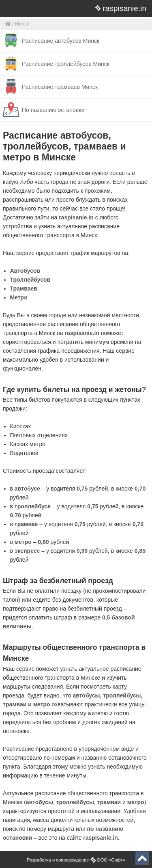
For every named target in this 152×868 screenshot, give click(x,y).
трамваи (109, 802)
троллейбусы (75, 802)
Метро (19, 297)
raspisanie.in (76, 217)
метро (136, 802)
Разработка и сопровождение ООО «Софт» (76, 860)
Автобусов (25, 271)
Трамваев (24, 289)
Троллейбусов (30, 280)
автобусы (40, 802)
